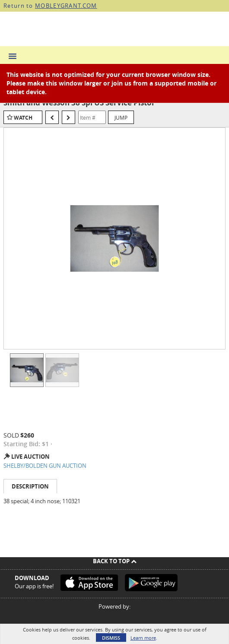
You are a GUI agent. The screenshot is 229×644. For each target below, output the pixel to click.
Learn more (143, 638)
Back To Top (115, 561)
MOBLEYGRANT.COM (66, 6)
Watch (23, 118)
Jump (121, 117)
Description (30, 486)
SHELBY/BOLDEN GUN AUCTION (45, 466)
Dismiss (111, 638)
